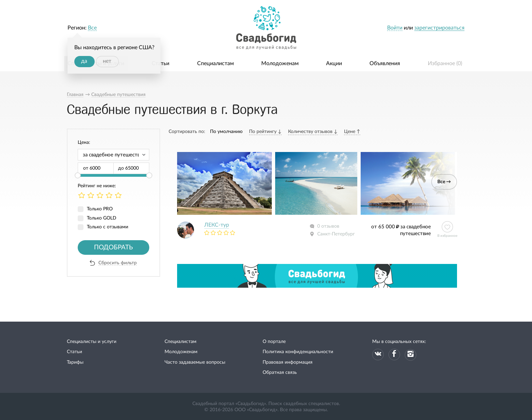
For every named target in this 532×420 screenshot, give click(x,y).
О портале (274, 342)
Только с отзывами (108, 227)
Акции (334, 63)
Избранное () (445, 63)
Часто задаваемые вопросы (195, 362)
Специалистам (215, 63)
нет (107, 61)
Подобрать (113, 247)
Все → (444, 182)
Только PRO (100, 209)
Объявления (385, 63)
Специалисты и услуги (92, 342)
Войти (395, 28)
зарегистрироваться (439, 28)
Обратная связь (280, 373)
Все (92, 28)
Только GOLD (102, 218)
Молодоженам (280, 63)
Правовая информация (288, 362)
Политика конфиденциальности (298, 352)
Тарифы (75, 362)
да (84, 61)
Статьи (160, 63)
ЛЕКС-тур (217, 225)
